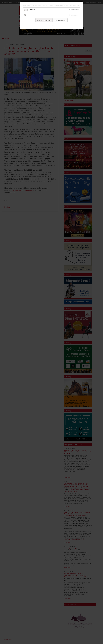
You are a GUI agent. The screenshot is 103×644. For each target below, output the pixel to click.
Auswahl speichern (44, 20)
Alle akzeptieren (60, 20)
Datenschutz (54, 25)
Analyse (32, 15)
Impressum (48, 25)
